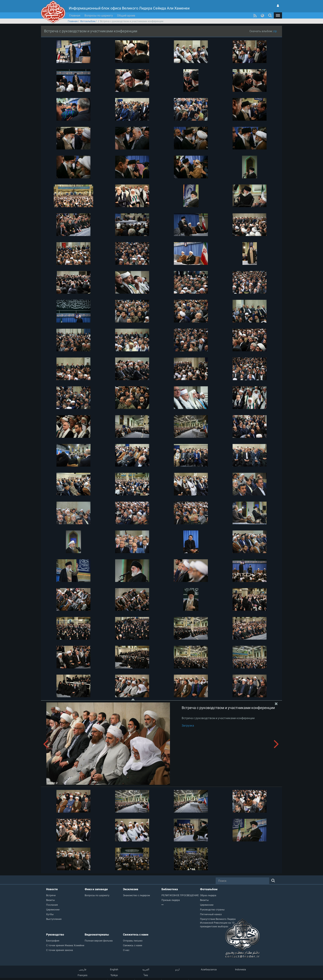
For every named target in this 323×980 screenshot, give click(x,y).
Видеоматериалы (97, 934)
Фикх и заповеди (96, 889)
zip (275, 31)
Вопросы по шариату (99, 15)
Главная (75, 15)
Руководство (55, 934)
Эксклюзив (131, 889)
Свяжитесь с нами (136, 934)
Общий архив (126, 15)
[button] (278, 15)
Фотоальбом (88, 21)
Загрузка (188, 725)
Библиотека (170, 889)
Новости (52, 889)
